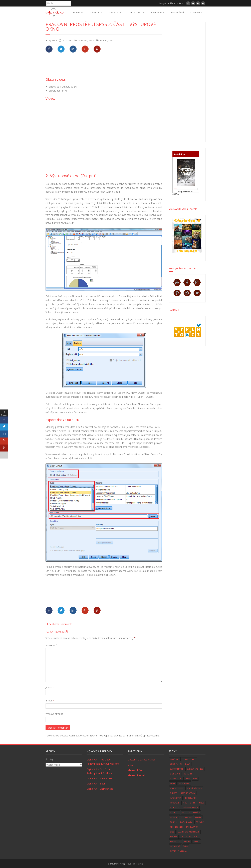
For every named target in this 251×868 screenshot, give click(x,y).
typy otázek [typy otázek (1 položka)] (175, 841)
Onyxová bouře (186, 192)
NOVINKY (78, 12)
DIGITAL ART (135, 12)
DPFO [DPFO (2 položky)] (187, 779)
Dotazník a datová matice (142, 760)
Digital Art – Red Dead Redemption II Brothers (99, 771)
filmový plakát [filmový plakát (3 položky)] (177, 788)
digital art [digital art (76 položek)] (175, 774)
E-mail (50, 701)
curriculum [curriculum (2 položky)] (176, 764)
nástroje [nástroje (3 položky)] (174, 812)
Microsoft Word (136, 775)
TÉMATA (95, 12)
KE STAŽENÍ (177, 12)
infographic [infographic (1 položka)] (191, 798)
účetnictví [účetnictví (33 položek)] (175, 846)
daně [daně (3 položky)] (188, 764)
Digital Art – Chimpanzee (100, 789)
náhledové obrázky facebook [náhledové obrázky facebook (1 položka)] (184, 808)
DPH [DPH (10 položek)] (195, 779)
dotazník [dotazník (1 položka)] (188, 774)
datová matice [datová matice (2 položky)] (177, 769)
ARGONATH (158, 12)
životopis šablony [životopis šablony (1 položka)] (178, 851)
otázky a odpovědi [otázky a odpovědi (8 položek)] (191, 812)
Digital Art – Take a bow (100, 778)
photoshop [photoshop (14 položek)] (186, 817)
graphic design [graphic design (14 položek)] (188, 793)
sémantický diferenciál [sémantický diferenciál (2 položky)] (188, 832)
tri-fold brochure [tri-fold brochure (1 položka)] (190, 837)
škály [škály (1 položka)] (186, 846)
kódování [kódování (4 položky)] (175, 803)
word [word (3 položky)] (197, 841)
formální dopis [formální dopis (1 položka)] (194, 788)
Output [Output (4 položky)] (174, 817)
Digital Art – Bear (96, 784)
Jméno (50, 687)
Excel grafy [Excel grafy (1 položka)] (184, 783)
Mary (54, 40)
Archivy (49, 759)
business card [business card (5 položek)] (189, 759)
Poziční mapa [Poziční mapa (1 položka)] (186, 822)
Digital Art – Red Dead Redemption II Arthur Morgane (103, 762)
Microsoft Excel (136, 770)
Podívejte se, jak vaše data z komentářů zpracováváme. (129, 736)
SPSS (91, 40)
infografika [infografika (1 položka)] (176, 798)
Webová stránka (54, 714)
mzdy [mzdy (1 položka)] (202, 803)
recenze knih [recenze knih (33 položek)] (176, 827)
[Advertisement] (106, 67)
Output (104, 40)
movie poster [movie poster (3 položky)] (189, 803)
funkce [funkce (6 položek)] (173, 793)
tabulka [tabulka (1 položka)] (174, 837)
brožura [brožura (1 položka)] (174, 759)
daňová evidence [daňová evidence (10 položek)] (195, 769)
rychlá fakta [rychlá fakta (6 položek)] (192, 827)
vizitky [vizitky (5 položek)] (187, 841)
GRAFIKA (114, 12)
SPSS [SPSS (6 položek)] (172, 832)
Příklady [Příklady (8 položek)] (200, 822)
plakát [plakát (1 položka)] (198, 817)
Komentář (51, 645)
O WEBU (195, 12)
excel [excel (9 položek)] (173, 783)
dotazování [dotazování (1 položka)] (176, 779)
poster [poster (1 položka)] (173, 822)
